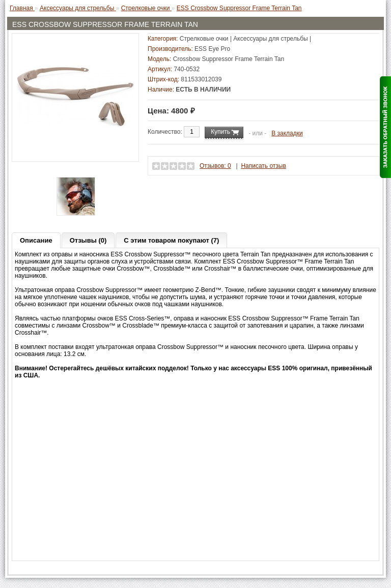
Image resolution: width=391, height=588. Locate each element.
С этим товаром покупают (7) (171, 240)
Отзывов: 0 (215, 166)
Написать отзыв (263, 166)
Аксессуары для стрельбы (270, 39)
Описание (36, 240)
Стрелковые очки (204, 39)
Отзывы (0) (88, 240)
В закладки (287, 133)
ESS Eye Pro (212, 49)
